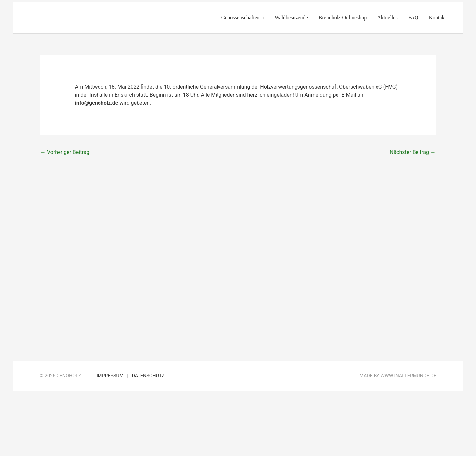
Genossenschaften (241, 17)
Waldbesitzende (291, 17)
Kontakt (437, 17)
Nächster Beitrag (413, 152)
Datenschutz (148, 376)
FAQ (413, 17)
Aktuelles (387, 17)
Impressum (110, 376)
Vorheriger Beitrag (65, 152)
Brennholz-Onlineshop (343, 17)
